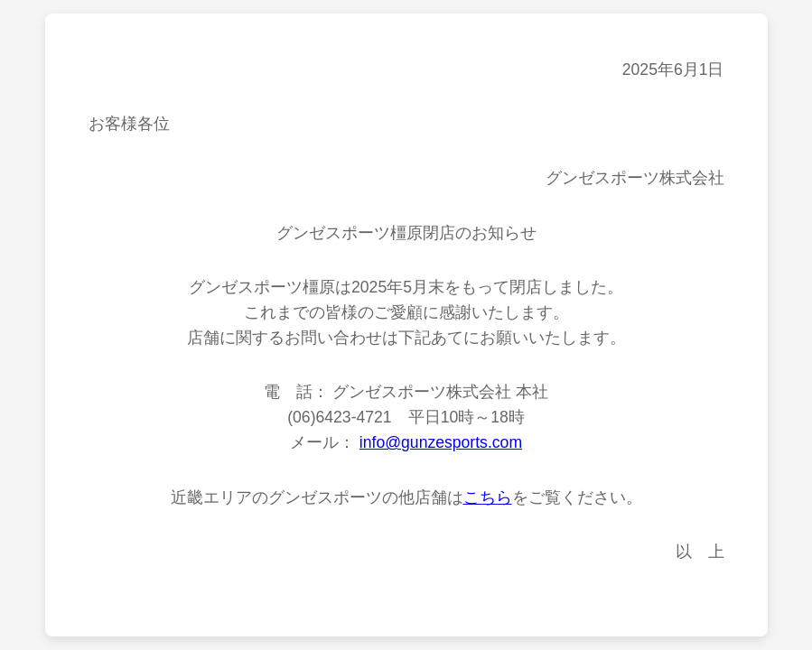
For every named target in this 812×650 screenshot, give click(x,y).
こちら (488, 497)
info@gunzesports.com (441, 442)
